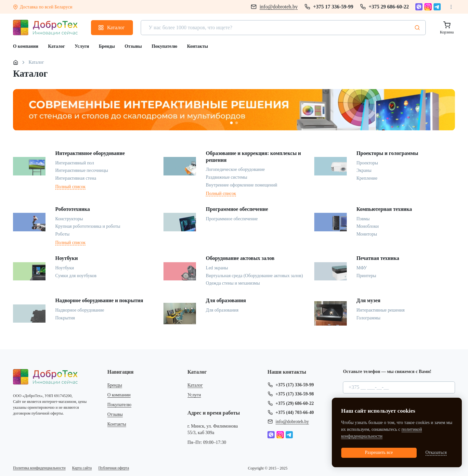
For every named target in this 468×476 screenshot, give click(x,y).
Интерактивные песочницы (82, 170)
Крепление (367, 178)
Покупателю (119, 405)
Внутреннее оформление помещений (241, 185)
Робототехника (72, 209)
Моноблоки (368, 226)
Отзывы (115, 414)
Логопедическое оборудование (235, 169)
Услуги (194, 395)
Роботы (62, 234)
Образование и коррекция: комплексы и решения (253, 157)
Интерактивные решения (381, 310)
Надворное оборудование (80, 310)
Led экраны (217, 268)
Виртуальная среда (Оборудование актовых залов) (254, 276)
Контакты (117, 424)
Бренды (115, 385)
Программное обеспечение (237, 209)
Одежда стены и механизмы (233, 283)
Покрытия (65, 318)
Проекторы (367, 163)
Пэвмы (363, 219)
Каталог (195, 385)
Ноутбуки (67, 258)
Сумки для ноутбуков (76, 276)
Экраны (364, 170)
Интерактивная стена (76, 178)
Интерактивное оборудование (90, 153)
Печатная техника (378, 258)
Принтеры (366, 276)
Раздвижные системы (226, 177)
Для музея (369, 300)
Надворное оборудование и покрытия (99, 300)
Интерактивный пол (75, 163)
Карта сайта (82, 468)
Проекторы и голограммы (387, 153)
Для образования (226, 300)
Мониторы (367, 234)
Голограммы (369, 318)
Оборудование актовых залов (240, 258)
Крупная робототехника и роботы (88, 226)
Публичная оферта (114, 468)
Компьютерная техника (384, 209)
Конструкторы (69, 219)
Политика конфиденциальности (39, 468)
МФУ (362, 268)
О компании (119, 395)
